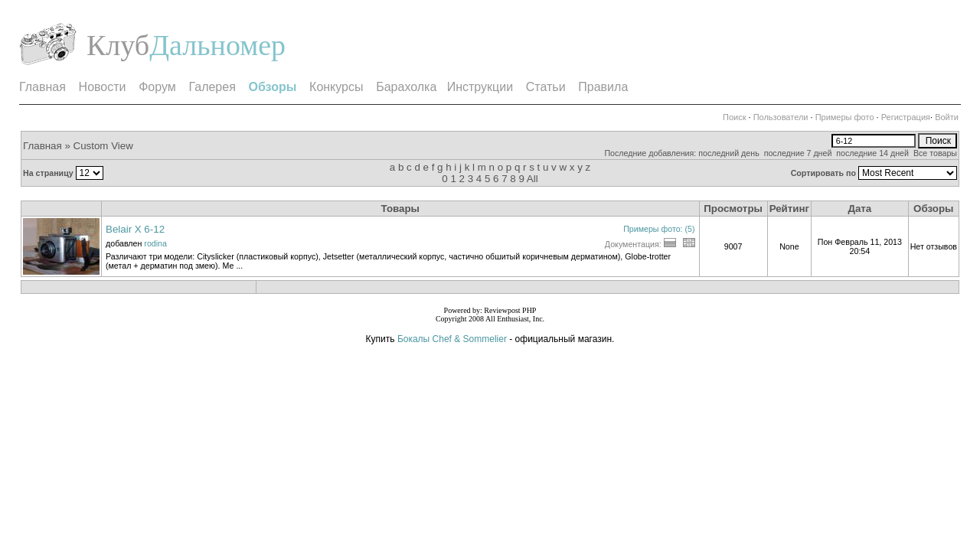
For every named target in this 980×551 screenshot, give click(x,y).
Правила (603, 87)
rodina (155, 243)
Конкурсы (336, 87)
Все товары (935, 153)
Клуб (118, 45)
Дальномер (217, 45)
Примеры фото (845, 117)
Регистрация (906, 117)
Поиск (734, 117)
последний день (729, 153)
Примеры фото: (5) (659, 229)
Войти (947, 117)
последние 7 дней (798, 153)
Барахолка (406, 87)
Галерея (212, 87)
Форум (157, 87)
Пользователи (781, 117)
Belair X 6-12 (135, 229)
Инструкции (480, 87)
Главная (42, 87)
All (532, 179)
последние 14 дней (872, 153)
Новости (103, 87)
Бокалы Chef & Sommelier (453, 339)
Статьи (546, 87)
